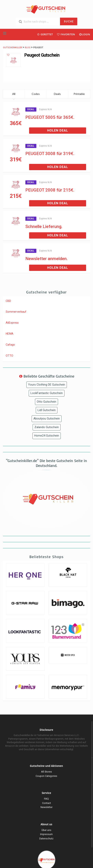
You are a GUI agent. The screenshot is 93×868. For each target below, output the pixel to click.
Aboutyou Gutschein (47, 419)
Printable (79, 94)
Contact (46, 803)
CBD (8, 301)
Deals (57, 94)
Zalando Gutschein (47, 427)
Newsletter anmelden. (46, 259)
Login (84, 34)
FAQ (46, 799)
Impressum (46, 834)
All (14, 94)
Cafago (10, 345)
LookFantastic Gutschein (47, 393)
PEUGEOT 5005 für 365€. (50, 117)
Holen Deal (58, 130)
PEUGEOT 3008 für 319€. (50, 154)
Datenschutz (46, 838)
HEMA (10, 334)
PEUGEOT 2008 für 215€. (50, 190)
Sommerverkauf (16, 312)
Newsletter (46, 807)
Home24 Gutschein (47, 436)
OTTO (9, 356)
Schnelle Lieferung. (44, 227)
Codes (36, 94)
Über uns (46, 830)
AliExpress (12, 323)
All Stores (46, 772)
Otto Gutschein (46, 402)
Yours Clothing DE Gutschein (47, 385)
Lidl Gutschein (47, 410)
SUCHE (69, 21)
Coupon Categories (46, 776)
